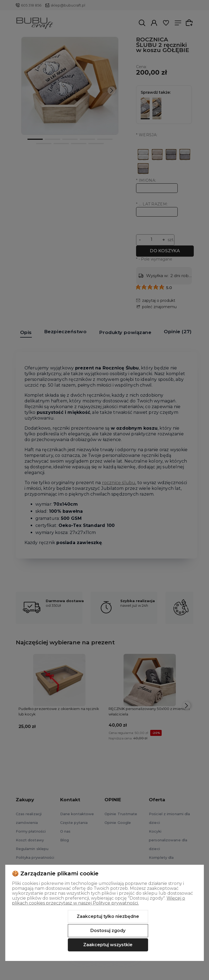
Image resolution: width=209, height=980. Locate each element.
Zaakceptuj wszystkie (108, 945)
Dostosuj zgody (108, 931)
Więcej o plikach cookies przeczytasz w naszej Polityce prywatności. (99, 901)
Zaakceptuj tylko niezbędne (108, 916)
